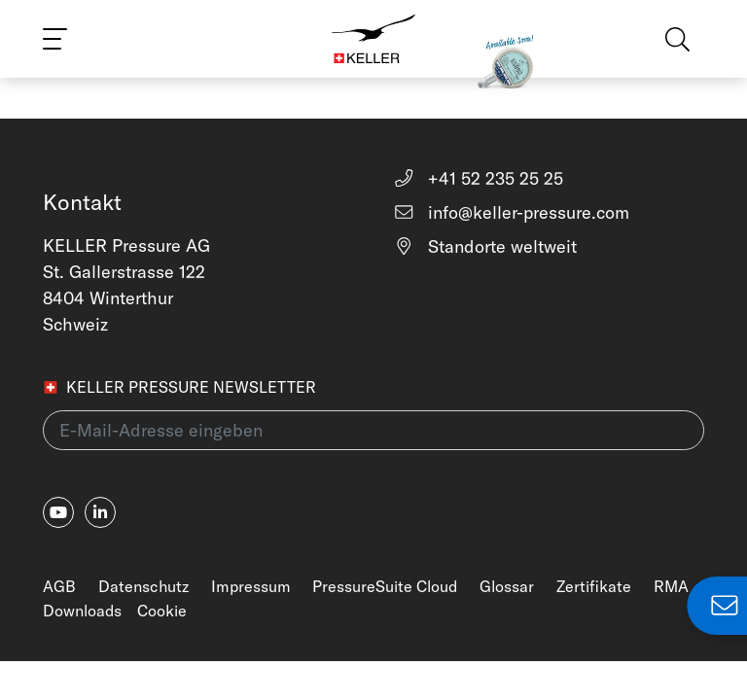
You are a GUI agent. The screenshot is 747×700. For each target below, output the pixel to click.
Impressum (251, 586)
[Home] (373, 39)
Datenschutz (143, 586)
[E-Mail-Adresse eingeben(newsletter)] (373, 430)
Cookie (162, 611)
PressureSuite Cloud (385, 586)
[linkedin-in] (100, 512)
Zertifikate (594, 586)
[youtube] (58, 512)
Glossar (507, 586)
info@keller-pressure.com (511, 212)
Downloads (82, 611)
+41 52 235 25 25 (478, 178)
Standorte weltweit (485, 246)
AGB (59, 586)
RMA (671, 586)
